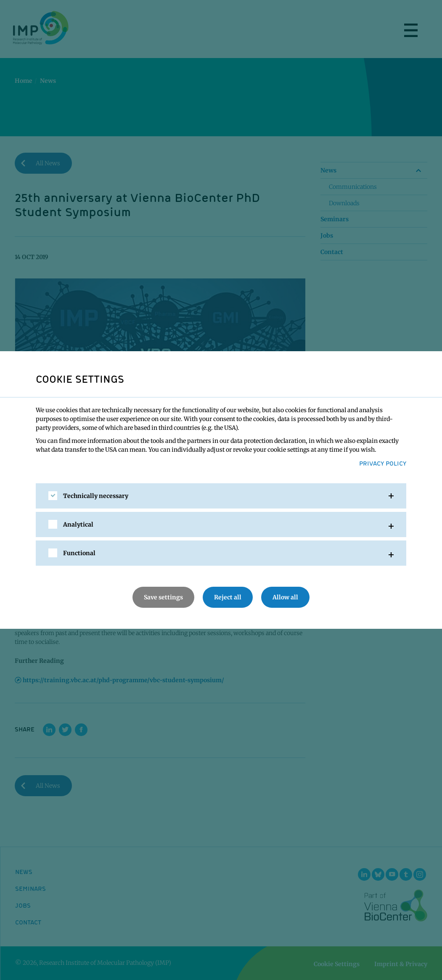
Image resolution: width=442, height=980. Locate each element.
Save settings (163, 597)
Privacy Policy (383, 463)
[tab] (221, 496)
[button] (221, 496)
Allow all (285, 597)
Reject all (228, 597)
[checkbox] (53, 496)
